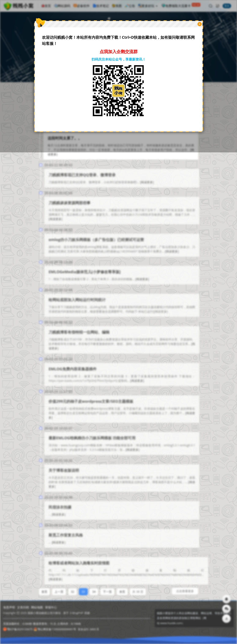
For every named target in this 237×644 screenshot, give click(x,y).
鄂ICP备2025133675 (18, 629)
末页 (122, 588)
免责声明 (9, 607)
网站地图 (37, 607)
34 (94, 588)
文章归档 (23, 607)
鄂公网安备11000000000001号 (55, 629)
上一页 (59, 588)
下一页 (107, 588)
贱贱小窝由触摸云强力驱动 (44, 613)
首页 (44, 588)
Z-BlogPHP (76, 613)
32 (73, 588)
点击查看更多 (185, 587)
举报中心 (51, 607)
